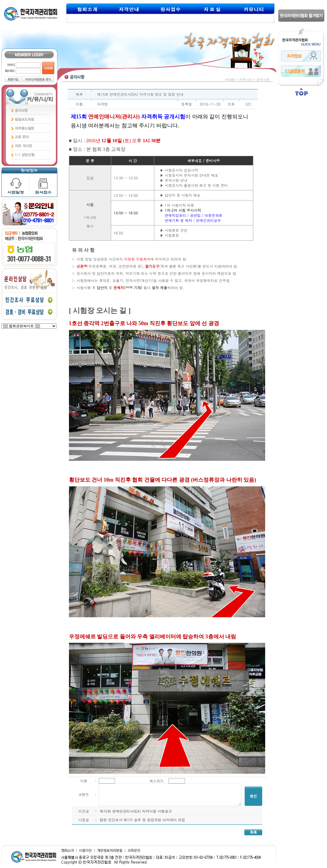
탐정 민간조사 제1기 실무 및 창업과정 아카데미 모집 (143, 820)
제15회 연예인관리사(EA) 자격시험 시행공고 (136, 811)
